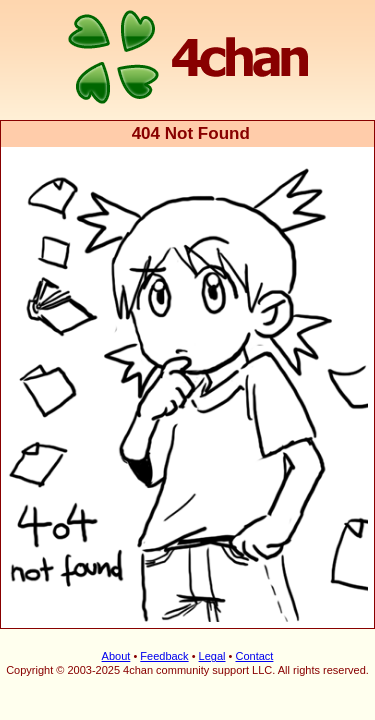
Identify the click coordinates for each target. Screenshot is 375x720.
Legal (212, 641)
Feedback (164, 641)
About (116, 641)
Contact (254, 641)
